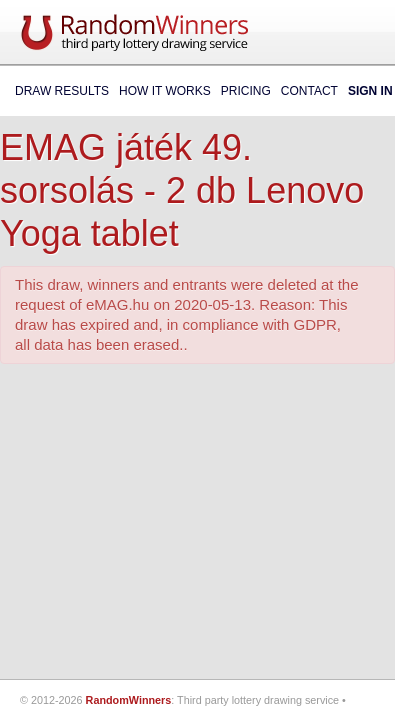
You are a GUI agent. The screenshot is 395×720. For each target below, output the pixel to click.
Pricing (246, 91)
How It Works (165, 91)
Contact (309, 91)
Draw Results (62, 91)
